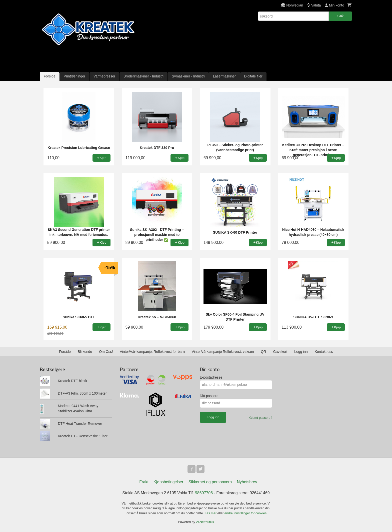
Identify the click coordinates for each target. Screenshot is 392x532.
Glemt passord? (261, 418)
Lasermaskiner (224, 76)
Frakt (144, 482)
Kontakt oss (324, 352)
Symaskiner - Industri (188, 76)
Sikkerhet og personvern (210, 482)
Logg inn (301, 352)
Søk (340, 16)
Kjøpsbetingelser (168, 482)
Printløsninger (74, 76)
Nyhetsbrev (247, 482)
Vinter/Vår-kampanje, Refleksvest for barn (152, 352)
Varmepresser (104, 76)
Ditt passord (209, 396)
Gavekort (280, 352)
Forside (50, 76)
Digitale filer (253, 76)
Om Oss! (106, 352)
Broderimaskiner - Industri (143, 76)
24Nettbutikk (205, 522)
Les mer (211, 513)
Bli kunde (85, 352)
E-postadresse (211, 377)
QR (264, 352)
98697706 (204, 493)
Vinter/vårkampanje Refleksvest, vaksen (223, 352)
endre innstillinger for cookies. (246, 513)
